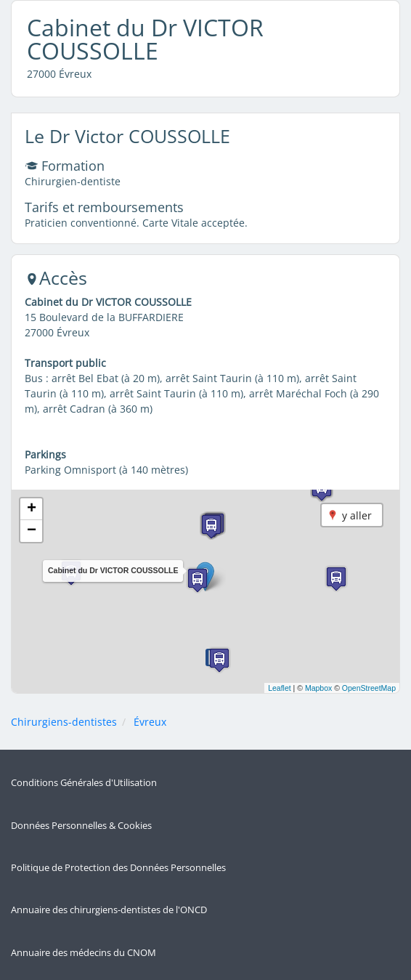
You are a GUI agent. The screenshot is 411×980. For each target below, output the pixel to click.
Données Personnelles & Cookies (81, 826)
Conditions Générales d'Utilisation (84, 783)
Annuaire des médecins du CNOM (84, 953)
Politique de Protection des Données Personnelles (118, 868)
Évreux (150, 722)
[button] (198, 580)
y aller (357, 515)
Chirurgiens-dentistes (64, 722)
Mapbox (318, 688)
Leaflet (280, 688)
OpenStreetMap (369, 688)
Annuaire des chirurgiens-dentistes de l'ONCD (109, 910)
